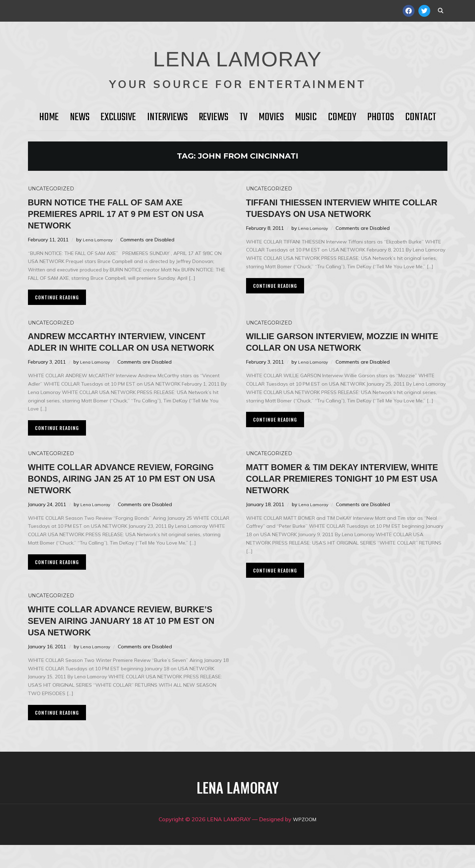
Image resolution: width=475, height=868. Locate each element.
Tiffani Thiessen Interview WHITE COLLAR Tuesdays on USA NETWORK (342, 213)
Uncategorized (51, 189)
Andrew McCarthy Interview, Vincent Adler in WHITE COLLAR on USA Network (128, 347)
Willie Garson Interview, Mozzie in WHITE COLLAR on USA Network (343, 341)
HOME (49, 117)
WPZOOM (305, 842)
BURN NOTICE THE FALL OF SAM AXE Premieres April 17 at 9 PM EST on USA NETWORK (125, 213)
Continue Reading (57, 297)
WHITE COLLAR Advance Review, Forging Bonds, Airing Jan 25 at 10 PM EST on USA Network (128, 490)
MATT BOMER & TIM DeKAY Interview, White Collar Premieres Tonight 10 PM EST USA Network (343, 495)
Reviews (214, 117)
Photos (381, 117)
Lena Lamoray (99, 240)
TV (243, 117)
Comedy (342, 117)
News (80, 117)
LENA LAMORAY (237, 54)
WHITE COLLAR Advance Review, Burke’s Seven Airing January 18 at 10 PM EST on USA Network (124, 643)
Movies (271, 117)
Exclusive (118, 117)
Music (306, 117)
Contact (421, 117)
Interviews (167, 117)
